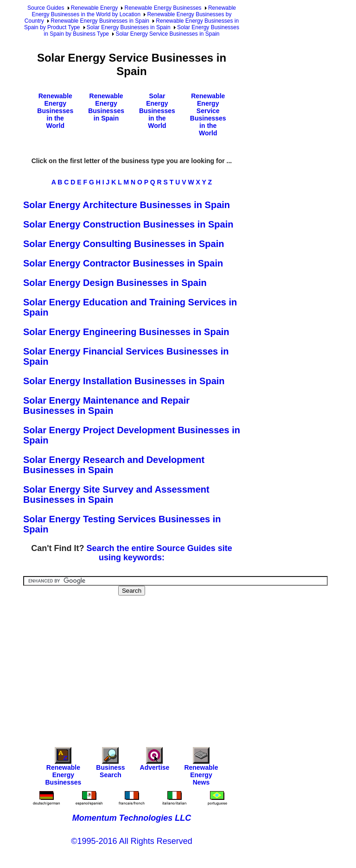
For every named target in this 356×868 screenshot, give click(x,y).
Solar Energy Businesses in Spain (129, 27)
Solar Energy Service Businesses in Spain (167, 34)
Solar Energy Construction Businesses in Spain (128, 224)
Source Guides (46, 8)
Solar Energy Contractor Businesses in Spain (123, 263)
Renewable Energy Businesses (163, 8)
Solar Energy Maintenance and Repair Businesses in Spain (106, 405)
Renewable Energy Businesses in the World (55, 111)
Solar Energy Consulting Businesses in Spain (124, 244)
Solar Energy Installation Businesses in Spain (124, 381)
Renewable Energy (94, 8)
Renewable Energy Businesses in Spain (100, 21)
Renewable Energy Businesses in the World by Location (134, 11)
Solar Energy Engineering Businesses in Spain (126, 332)
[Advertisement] (190, 665)
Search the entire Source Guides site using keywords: (159, 553)
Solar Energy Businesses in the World (157, 111)
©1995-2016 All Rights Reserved (131, 841)
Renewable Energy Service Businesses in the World (208, 114)
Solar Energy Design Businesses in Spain (115, 283)
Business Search (110, 765)
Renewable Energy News (201, 769)
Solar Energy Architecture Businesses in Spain (127, 205)
